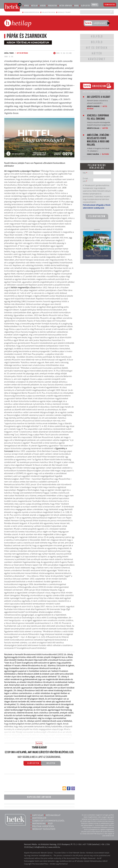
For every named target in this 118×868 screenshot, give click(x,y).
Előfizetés (86, 6)
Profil (95, 5)
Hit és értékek (22, 53)
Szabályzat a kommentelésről (48, 821)
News (77, 6)
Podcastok (53, 6)
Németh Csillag (93, 128)
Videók (43, 6)
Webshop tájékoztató (44, 829)
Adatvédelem (39, 818)
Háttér (105, 128)
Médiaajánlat (53, 815)
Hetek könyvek (66, 6)
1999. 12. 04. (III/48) (63, 53)
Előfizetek (33, 763)
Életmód (105, 154)
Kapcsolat (38, 815)
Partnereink (39, 824)
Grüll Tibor (9, 53)
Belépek (51, 763)
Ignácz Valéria (93, 154)
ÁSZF (51, 824)
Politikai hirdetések (43, 826)
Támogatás (110, 5)
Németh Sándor (93, 106)
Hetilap (35, 6)
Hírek (27, 6)
